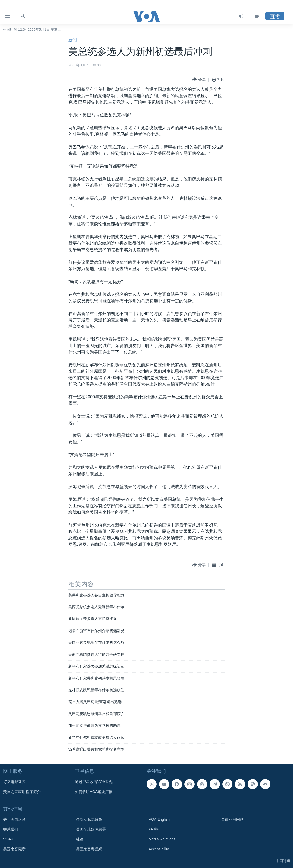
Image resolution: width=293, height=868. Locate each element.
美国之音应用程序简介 (22, 792)
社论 (80, 839)
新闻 (73, 40)
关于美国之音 (14, 819)
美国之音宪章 (14, 849)
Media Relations (162, 839)
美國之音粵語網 (89, 849)
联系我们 (11, 829)
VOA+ (8, 839)
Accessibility (159, 849)
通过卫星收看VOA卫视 (94, 782)
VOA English (159, 819)
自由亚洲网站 (232, 819)
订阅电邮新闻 (14, 782)
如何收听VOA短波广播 (94, 792)
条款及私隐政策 (89, 819)
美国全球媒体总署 (91, 829)
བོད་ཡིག (154, 829)
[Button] (199, 80)
